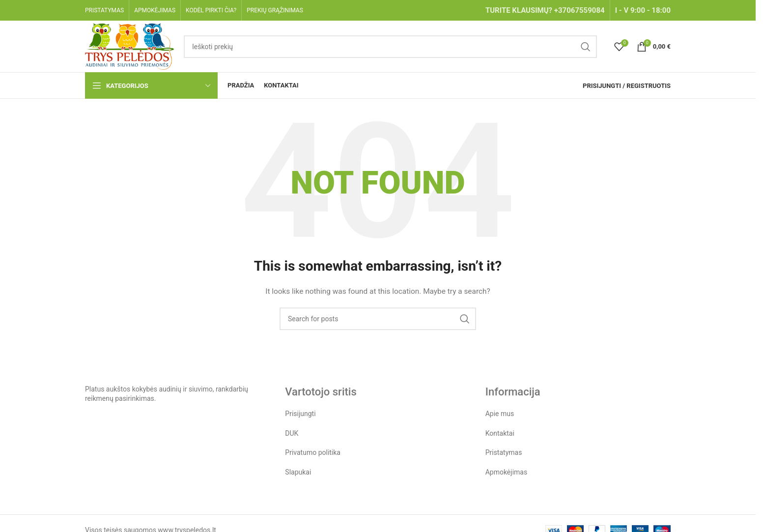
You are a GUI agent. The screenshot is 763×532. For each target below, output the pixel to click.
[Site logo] (129, 46)
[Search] (390, 47)
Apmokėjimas (507, 472)
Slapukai (298, 472)
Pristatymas (504, 452)
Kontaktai (500, 433)
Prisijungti (300, 414)
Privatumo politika (313, 452)
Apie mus (500, 414)
